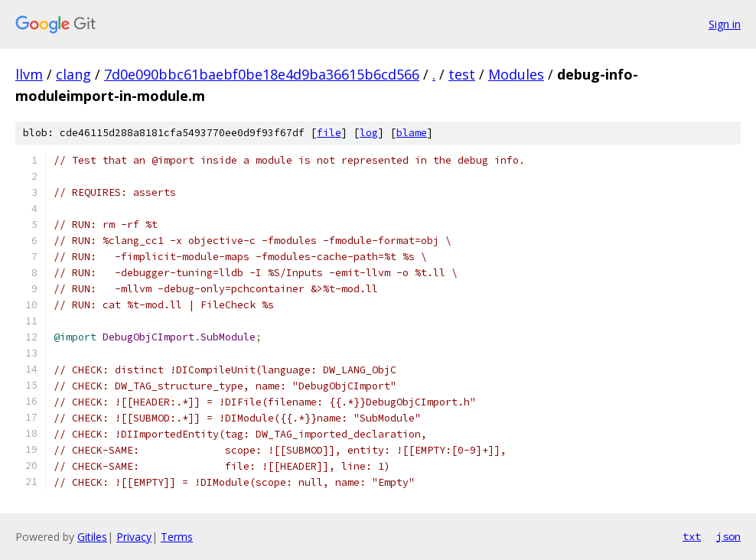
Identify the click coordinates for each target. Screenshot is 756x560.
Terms (177, 537)
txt (692, 536)
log (369, 133)
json (728, 536)
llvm (29, 74)
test (462, 74)
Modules (516, 74)
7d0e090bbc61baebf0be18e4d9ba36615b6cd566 (262, 74)
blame (412, 133)
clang (73, 74)
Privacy (134, 537)
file (329, 133)
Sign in (725, 24)
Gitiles (92, 537)
